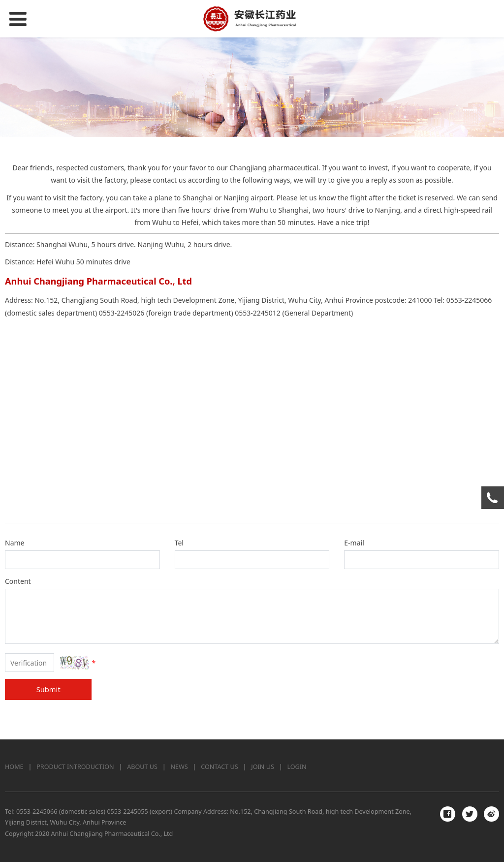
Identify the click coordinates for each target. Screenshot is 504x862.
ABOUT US (142, 767)
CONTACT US (219, 767)
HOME (14, 767)
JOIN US (263, 767)
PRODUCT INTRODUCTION (75, 767)
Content (18, 581)
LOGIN (297, 767)
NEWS (179, 767)
